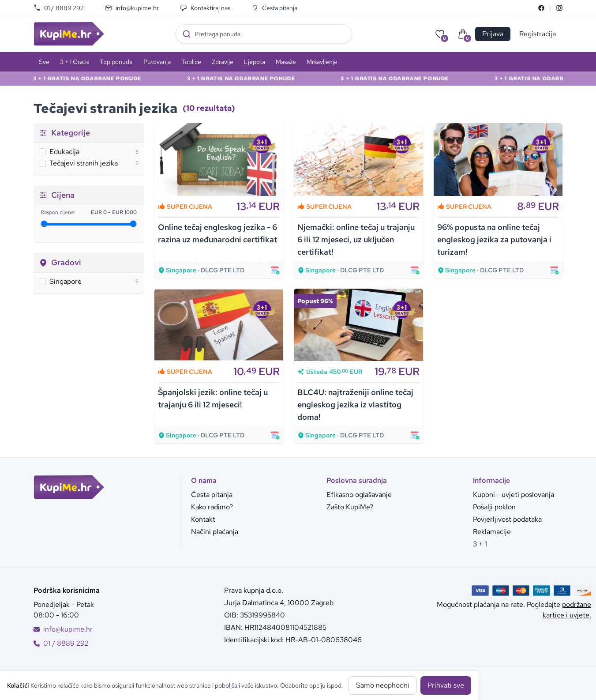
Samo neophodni (383, 685)
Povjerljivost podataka (507, 519)
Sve (44, 62)
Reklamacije (492, 532)
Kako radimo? (212, 507)
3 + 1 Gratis (75, 62)
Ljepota (255, 62)
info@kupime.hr (132, 8)
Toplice (191, 62)
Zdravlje (223, 62)
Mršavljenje (322, 62)
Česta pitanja (274, 8)
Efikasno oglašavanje (359, 495)
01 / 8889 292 (59, 8)
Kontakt (203, 519)
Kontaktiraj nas (205, 8)
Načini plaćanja (215, 532)
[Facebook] (541, 8)
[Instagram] (559, 8)
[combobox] (264, 34)
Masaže (286, 62)
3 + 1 (480, 544)
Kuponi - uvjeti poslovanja (514, 495)
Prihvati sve (446, 685)
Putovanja (157, 62)
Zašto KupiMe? (350, 507)
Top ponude (116, 62)
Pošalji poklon (494, 507)
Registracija (538, 34)
